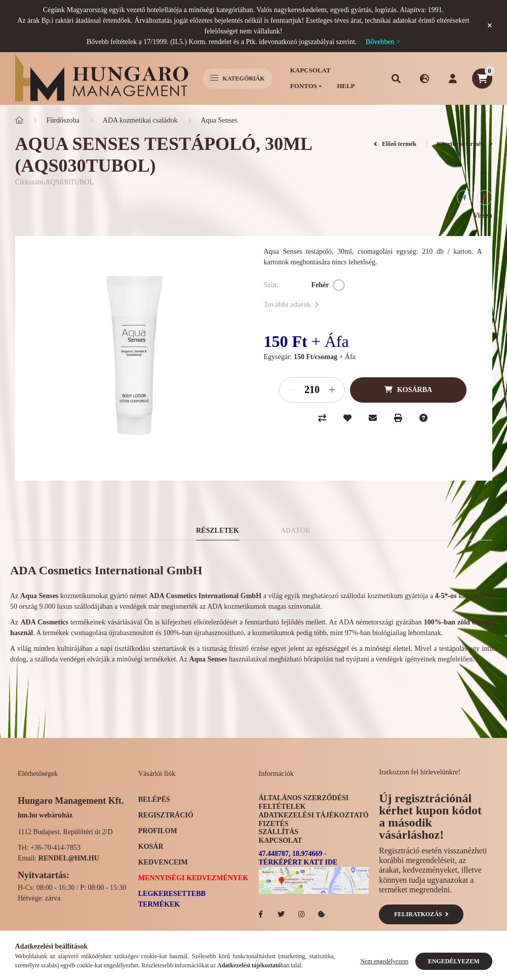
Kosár (151, 847)
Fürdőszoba (63, 120)
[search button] (396, 79)
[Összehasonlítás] (322, 418)
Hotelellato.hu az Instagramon (301, 914)
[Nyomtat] (398, 418)
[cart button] (482, 79)
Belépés (154, 799)
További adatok (291, 305)
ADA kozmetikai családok (140, 120)
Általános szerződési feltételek (304, 802)
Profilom (158, 831)
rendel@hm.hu (69, 858)
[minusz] (292, 390)
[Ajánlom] (373, 418)
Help (346, 86)
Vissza (478, 215)
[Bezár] (490, 26)
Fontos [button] (304, 86)
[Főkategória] (19, 120)
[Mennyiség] (312, 390)
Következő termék (464, 144)
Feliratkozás (421, 914)
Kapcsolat (310, 70)
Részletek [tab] (218, 531)
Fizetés (274, 824)
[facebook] (464, 198)
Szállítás (279, 832)
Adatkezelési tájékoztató (314, 815)
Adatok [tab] (296, 531)
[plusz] (332, 390)
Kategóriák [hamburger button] (238, 79)
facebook (261, 914)
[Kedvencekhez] (347, 418)
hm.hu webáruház (45, 815)
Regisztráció (166, 815)
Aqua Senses (219, 120)
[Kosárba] (408, 390)
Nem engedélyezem (384, 961)
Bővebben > (383, 42)
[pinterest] (485, 198)
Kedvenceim (163, 862)
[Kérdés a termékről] (423, 418)
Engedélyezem (454, 961)
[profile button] (453, 79)
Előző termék (395, 144)
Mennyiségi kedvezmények (193, 878)
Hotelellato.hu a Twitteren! (281, 914)
